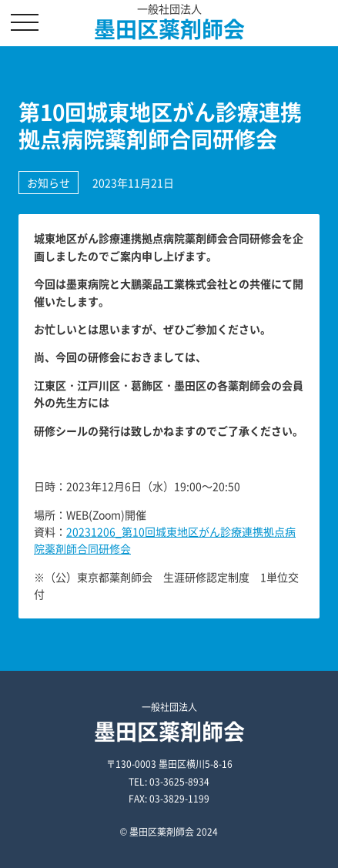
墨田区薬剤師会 (169, 29)
